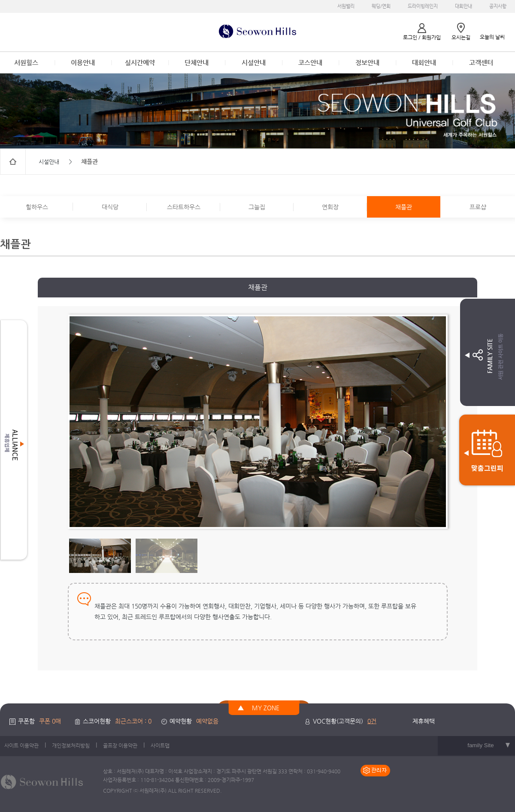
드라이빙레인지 (423, 6)
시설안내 (254, 62)
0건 (372, 721)
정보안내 (367, 62)
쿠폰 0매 (50, 721)
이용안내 (83, 62)
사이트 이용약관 (21, 745)
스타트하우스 (184, 207)
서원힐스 (26, 62)
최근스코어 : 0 (133, 721)
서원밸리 (346, 6)
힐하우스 (37, 207)
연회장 (330, 207)
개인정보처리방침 (71, 745)
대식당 (110, 207)
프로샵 (478, 207)
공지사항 (498, 6)
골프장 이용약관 (120, 745)
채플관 (404, 207)
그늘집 (257, 207)
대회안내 (463, 6)
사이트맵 (160, 745)
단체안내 (197, 62)
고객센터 (481, 62)
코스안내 (310, 62)
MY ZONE (266, 708)
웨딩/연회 (381, 6)
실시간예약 (140, 62)
